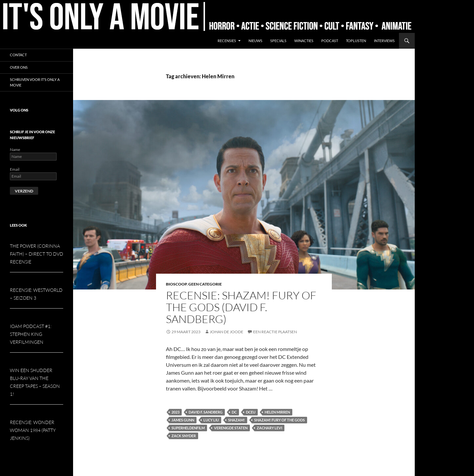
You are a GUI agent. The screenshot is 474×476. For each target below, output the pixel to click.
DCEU (251, 412)
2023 (175, 412)
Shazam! (237, 420)
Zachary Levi (269, 428)
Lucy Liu (211, 420)
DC (234, 412)
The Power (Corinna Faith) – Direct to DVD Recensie (37, 254)
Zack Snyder (184, 436)
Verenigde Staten (231, 428)
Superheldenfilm (188, 428)
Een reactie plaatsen (275, 332)
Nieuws (255, 41)
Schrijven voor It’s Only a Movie (35, 82)
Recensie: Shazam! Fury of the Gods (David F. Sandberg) (241, 307)
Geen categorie (205, 284)
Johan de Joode (226, 332)
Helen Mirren (277, 412)
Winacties (304, 41)
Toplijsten (356, 41)
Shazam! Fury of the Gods (279, 420)
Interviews (384, 41)
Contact (18, 55)
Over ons (19, 67)
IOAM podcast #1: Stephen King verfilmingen (31, 334)
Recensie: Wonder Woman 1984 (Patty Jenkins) (33, 430)
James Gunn (183, 420)
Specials (278, 41)
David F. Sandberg (206, 412)
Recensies (227, 41)
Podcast (330, 41)
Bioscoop (176, 284)
